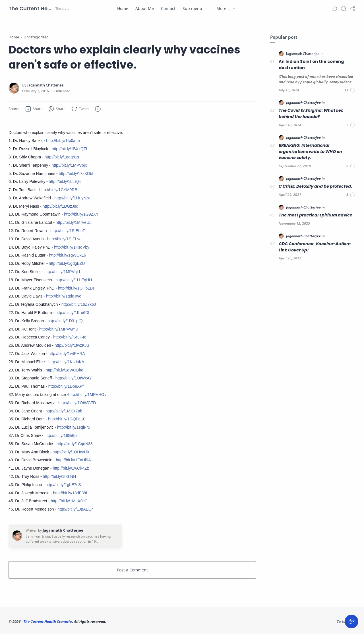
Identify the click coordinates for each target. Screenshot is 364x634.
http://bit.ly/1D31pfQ (65, 321)
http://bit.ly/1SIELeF (68, 231)
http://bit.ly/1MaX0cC (69, 501)
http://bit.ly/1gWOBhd (65, 370)
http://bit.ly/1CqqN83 (75, 444)
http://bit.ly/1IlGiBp (61, 435)
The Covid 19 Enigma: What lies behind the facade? (311, 113)
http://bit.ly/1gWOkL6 (67, 255)
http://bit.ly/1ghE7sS (63, 485)
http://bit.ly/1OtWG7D (77, 403)
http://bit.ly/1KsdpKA (66, 362)
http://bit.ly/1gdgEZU (67, 263)
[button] (334, 9)
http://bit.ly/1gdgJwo (64, 296)
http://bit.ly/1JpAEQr (75, 509)
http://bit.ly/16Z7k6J (79, 304)
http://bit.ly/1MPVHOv (87, 395)
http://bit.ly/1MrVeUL (74, 222)
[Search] (344, 9)
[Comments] (350, 90)
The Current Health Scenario (31, 8)
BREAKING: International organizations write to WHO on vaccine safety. (310, 151)
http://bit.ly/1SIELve (64, 239)
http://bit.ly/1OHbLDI (76, 288)
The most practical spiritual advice (316, 215)
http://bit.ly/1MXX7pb (64, 411)
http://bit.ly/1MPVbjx (69, 165)
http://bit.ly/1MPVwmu (58, 329)
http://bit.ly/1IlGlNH (60, 476)
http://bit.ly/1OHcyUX (71, 452)
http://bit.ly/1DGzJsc (60, 206)
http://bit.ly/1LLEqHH (74, 280)
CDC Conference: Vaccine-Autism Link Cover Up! (315, 247)
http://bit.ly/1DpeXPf (66, 386)
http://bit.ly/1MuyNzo (72, 198)
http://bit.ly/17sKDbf (76, 174)
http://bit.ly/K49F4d (70, 337)
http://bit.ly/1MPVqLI (62, 272)
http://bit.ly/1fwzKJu (72, 345)
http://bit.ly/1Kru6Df (72, 313)
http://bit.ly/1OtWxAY (74, 378)
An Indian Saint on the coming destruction (311, 65)
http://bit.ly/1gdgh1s (62, 157)
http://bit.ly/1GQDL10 (67, 419)
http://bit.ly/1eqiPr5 (74, 427)
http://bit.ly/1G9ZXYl (82, 214)
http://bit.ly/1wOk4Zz (71, 468)
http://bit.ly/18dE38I (70, 493)
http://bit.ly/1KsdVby (72, 247)
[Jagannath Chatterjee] (45, 85)
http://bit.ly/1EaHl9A (74, 460)
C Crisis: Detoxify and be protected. (315, 186)
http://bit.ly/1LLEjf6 (65, 181)
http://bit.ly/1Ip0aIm (63, 141)
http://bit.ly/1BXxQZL (70, 149)
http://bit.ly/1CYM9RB (58, 190)
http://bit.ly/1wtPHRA (67, 354)
